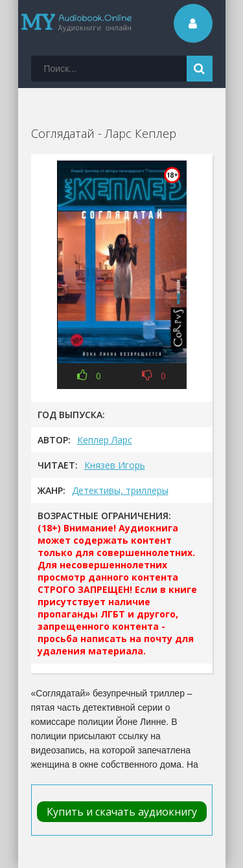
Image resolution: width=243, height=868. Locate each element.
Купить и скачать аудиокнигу (122, 812)
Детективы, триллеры (120, 490)
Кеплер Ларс (105, 440)
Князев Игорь (115, 465)
